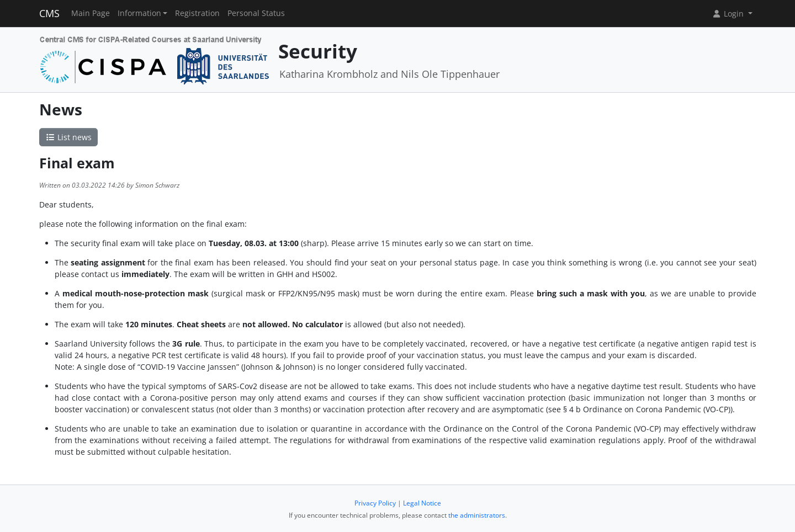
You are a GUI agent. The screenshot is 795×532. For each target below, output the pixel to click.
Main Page (91, 13)
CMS (49, 13)
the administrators (477, 515)
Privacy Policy (375, 503)
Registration (197, 13)
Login (729, 14)
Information (139, 13)
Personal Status (256, 13)
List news (68, 137)
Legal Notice (422, 503)
